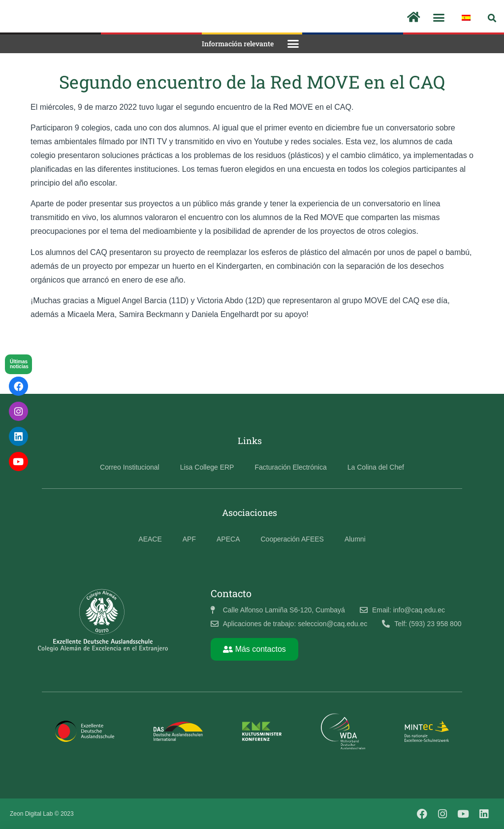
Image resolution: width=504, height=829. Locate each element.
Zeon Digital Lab (31, 814)
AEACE (150, 539)
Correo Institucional (130, 467)
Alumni (355, 539)
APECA (228, 539)
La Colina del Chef (376, 467)
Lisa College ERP (207, 467)
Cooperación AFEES (292, 539)
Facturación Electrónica (290, 467)
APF (189, 539)
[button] (439, 18)
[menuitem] (466, 18)
